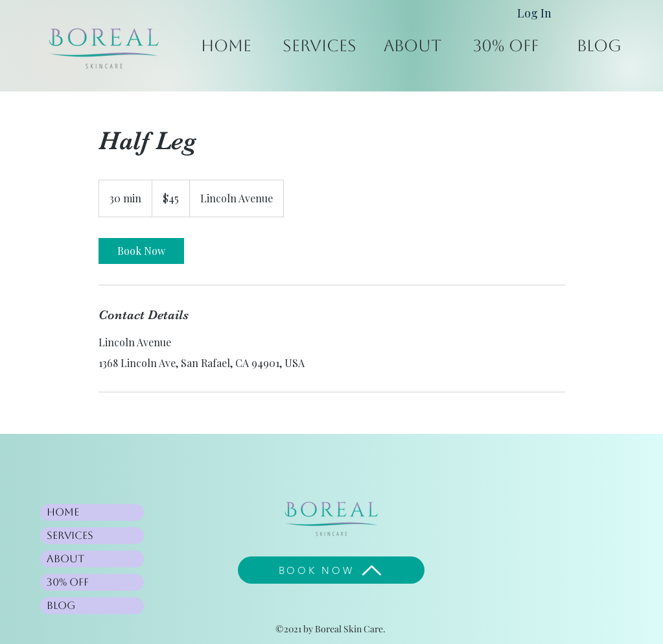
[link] (141, 251)
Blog (61, 605)
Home (63, 512)
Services (70, 535)
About (65, 559)
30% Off (68, 582)
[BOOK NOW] (331, 570)
